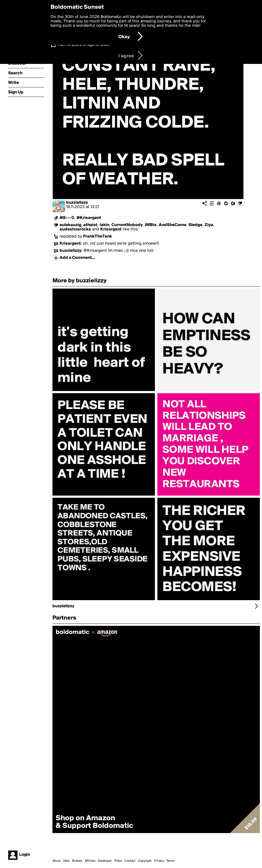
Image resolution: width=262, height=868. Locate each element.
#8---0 (67, 218)
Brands (77, 861)
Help (66, 861)
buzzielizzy (77, 203)
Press (118, 861)
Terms (171, 861)
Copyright (145, 861)
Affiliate (90, 861)
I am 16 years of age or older (84, 45)
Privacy (159, 861)
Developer (105, 861)
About (57, 861)
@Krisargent (89, 218)
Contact (130, 861)
